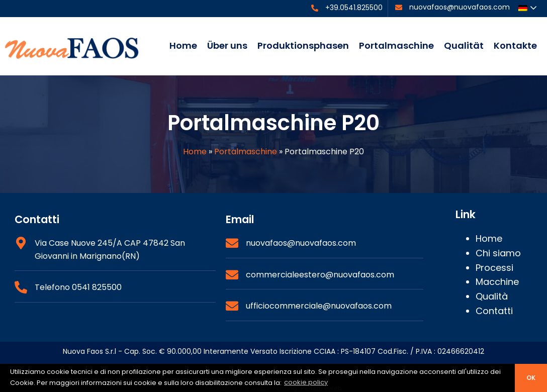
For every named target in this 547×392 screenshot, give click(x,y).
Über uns (227, 45)
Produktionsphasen (303, 45)
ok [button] (531, 378)
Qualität (464, 45)
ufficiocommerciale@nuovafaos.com (319, 306)
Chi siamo (498, 253)
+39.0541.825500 (354, 8)
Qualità (492, 296)
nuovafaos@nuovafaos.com (460, 7)
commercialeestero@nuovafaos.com (320, 275)
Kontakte (515, 45)
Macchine (497, 282)
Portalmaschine (396, 45)
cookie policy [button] (306, 382)
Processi (494, 268)
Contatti (494, 311)
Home (183, 45)
